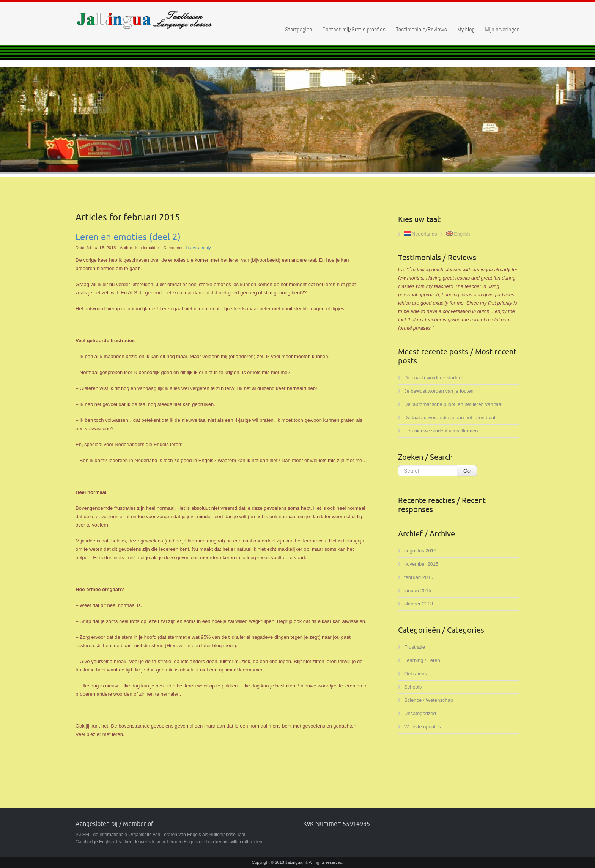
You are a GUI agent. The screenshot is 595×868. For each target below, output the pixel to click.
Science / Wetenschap (429, 700)
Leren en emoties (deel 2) (128, 237)
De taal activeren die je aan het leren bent (450, 417)
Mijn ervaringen (502, 29)
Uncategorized (420, 713)
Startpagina (298, 29)
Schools (413, 687)
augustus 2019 (420, 551)
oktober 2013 (419, 604)
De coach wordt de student (434, 378)
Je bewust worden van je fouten (439, 391)
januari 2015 (418, 590)
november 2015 (421, 564)
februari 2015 (419, 577)
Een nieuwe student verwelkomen (441, 431)
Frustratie (415, 647)
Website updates (423, 727)
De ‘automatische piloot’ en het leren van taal (453, 404)
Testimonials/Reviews (421, 29)
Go (467, 471)
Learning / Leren (422, 660)
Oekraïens (416, 674)
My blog (466, 29)
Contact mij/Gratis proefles (354, 29)
